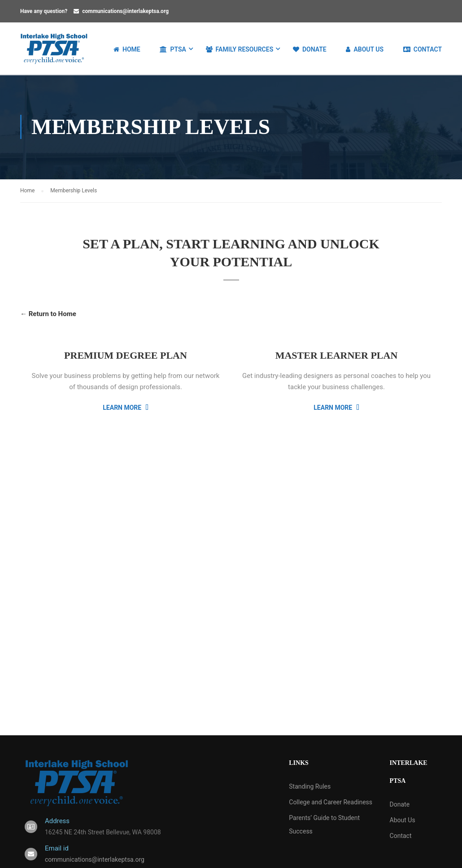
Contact (423, 49)
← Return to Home (48, 315)
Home (127, 49)
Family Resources (240, 49)
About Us (365, 49)
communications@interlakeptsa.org (125, 11)
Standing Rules (310, 787)
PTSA (173, 49)
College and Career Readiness (331, 803)
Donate (310, 49)
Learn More (125, 408)
